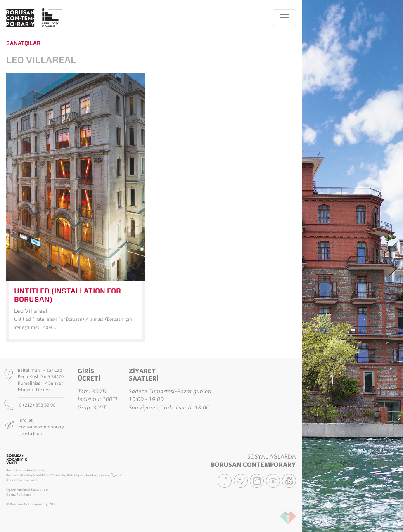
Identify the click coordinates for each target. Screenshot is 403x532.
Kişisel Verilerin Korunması (27, 490)
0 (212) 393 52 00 (38, 405)
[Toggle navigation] (284, 18)
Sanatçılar (23, 43)
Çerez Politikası (18, 495)
